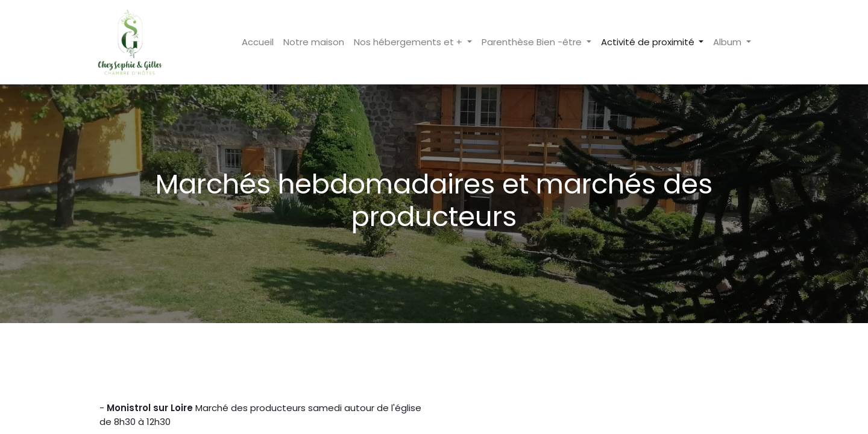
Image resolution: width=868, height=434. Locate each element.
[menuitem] (252, 42)
